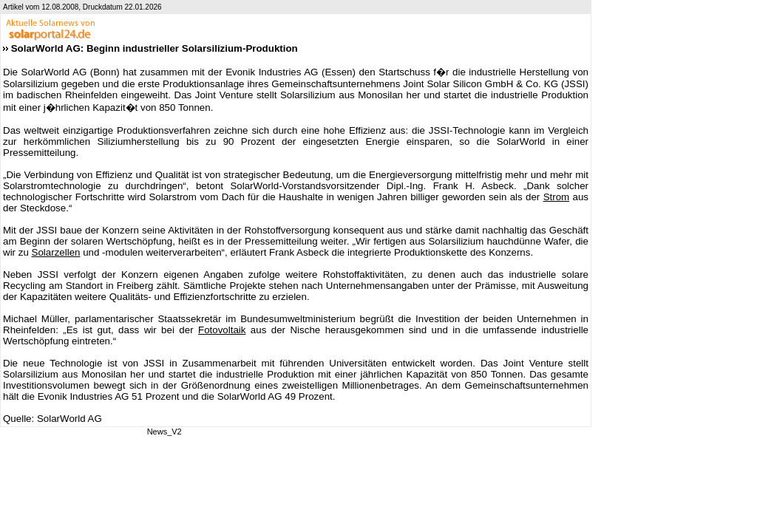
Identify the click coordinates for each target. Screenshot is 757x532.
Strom (557, 197)
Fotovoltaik (222, 330)
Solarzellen (56, 252)
